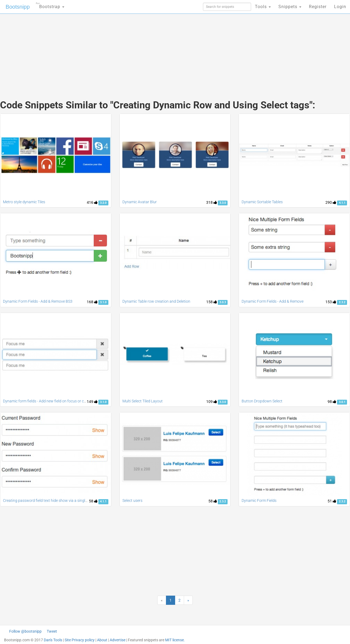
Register (318, 7)
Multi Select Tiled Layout (143, 401)
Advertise (118, 640)
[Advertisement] (135, 51)
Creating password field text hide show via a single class (50, 500)
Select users (132, 500)
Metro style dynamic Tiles (24, 202)
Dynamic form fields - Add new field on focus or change (49, 401)
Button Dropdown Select (262, 401)
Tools (263, 7)
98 (332, 402)
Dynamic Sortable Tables (262, 202)
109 (212, 402)
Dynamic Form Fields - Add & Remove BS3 (38, 301)
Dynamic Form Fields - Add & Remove (273, 301)
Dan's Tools (53, 640)
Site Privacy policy (80, 640)
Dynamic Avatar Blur (140, 202)
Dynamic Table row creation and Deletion (156, 301)
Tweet (52, 631)
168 (92, 302)
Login (340, 7)
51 (332, 501)
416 (92, 202)
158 (212, 302)
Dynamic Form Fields (259, 500)
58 (93, 501)
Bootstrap (50, 5)
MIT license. (175, 640)
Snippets (290, 7)
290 (331, 202)
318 (212, 202)
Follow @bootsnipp (25, 631)
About (102, 640)
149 (92, 402)
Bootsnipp (18, 7)
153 (331, 302)
